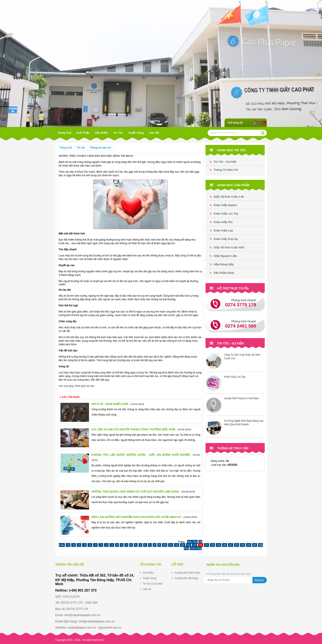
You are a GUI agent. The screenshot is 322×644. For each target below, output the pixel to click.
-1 (112, 545)
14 (189, 545)
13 (182, 545)
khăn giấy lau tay (84, 386)
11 (171, 545)
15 (195, 545)
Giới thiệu (83, 133)
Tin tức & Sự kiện (153, 584)
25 (255, 545)
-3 (101, 545)
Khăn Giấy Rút (221, 222)
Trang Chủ (64, 133)
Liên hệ (154, 133)
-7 (79, 545)
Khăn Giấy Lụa (221, 230)
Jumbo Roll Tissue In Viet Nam (241, 398)
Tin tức (118, 133)
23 (243, 545)
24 (248, 545)
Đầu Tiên (192, 542)
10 (164, 545)
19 (218, 545)
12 (177, 545)
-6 (84, 545)
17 (207, 545)
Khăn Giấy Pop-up (224, 239)
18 (212, 545)
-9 (68, 545)
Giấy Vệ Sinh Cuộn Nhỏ (227, 247)
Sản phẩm (101, 133)
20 (225, 545)
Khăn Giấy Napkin (223, 205)
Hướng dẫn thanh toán (187, 573)
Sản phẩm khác (222, 273)
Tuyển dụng (136, 133)
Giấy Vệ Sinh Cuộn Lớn (227, 197)
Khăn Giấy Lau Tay (224, 214)
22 (237, 545)
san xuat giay (66, 386)
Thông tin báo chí (100, 148)
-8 (74, 545)
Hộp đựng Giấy (222, 264)
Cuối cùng (196, 548)
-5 (90, 545)
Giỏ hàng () (235, 123)
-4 (95, 545)
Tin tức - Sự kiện (223, 162)
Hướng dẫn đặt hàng (186, 578)
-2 (106, 545)
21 (230, 545)
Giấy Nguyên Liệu (223, 256)
